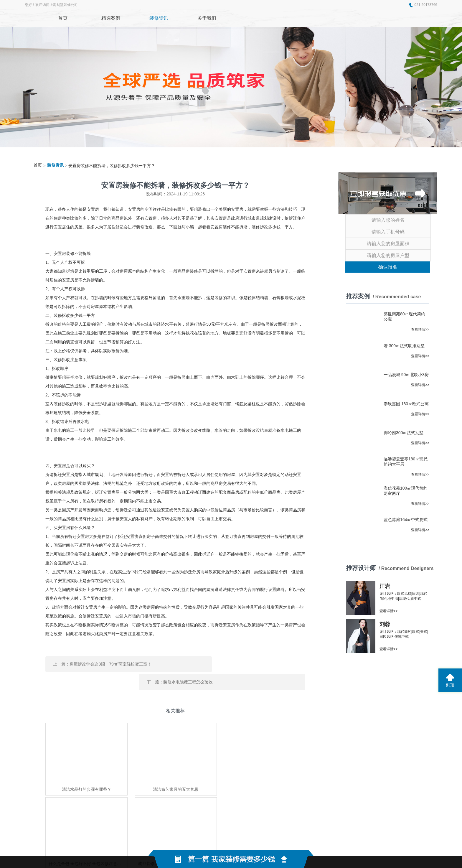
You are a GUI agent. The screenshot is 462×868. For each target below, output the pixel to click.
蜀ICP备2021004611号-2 (275, 842)
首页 (38, 165)
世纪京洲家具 (153, 804)
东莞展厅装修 (104, 804)
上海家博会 (129, 804)
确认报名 (388, 267)
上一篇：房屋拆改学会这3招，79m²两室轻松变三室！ (102, 663)
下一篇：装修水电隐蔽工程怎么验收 (229, 663)
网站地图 (314, 842)
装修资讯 (55, 165)
